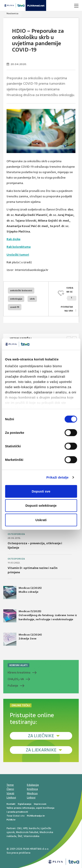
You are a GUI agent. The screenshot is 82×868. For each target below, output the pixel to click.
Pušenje (13, 686)
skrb (32, 299)
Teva (9, 816)
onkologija (16, 299)
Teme (10, 785)
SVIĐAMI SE (71, 294)
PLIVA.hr (11, 820)
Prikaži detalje (58, 477)
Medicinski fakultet (27, 832)
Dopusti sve (41, 491)
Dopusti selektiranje (41, 505)
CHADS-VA (16, 679)
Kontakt (11, 804)
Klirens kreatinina (19, 673)
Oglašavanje (25, 804)
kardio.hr (34, 828)
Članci (10, 789)
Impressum (40, 804)
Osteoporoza (16, 534)
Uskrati (41, 520)
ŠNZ (20, 836)
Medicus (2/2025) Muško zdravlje (22, 592)
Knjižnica (32, 789)
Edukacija (33, 785)
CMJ (19, 828)
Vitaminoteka (31, 836)
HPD (25, 828)
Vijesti (10, 793)
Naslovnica (12, 13)
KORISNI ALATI (18, 665)
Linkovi (31, 797)
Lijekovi (11, 797)
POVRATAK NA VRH (67, 309)
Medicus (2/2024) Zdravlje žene (23, 639)
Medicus (32, 793)
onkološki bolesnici (21, 290)
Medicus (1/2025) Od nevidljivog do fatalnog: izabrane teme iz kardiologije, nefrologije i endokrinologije (40, 616)
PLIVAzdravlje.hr (36, 816)
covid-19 (15, 307)
